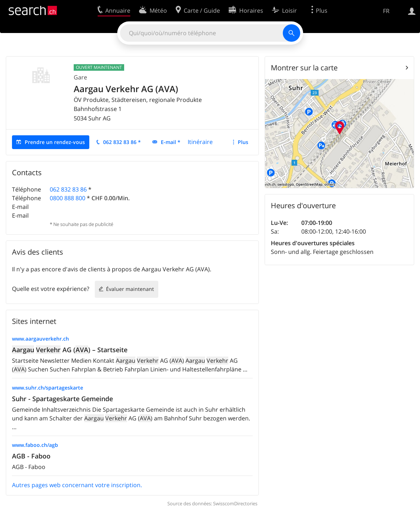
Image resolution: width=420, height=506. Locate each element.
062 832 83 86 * (122, 142)
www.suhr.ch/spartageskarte (48, 388)
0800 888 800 (68, 198)
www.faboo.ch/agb (35, 445)
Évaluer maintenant (130, 289)
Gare (80, 77)
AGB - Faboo (31, 456)
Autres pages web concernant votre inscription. (77, 485)
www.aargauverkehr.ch (40, 339)
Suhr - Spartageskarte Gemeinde (62, 399)
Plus (243, 142)
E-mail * (171, 142)
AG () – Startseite (70, 350)
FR (386, 11)
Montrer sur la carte (304, 68)
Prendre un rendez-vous (55, 142)
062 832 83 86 (68, 189)
